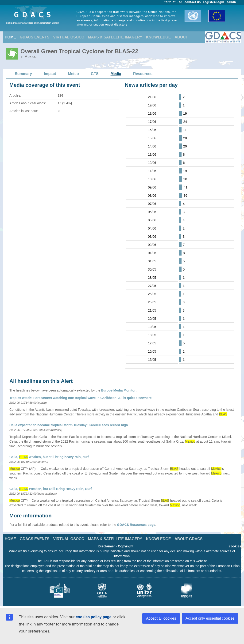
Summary (23, 74)
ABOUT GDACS (188, 539)
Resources (143, 74)
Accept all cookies (161, 618)
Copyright (126, 546)
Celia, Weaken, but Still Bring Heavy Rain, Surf (51, 489)
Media (116, 74)
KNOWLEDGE (159, 37)
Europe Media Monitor (118, 390)
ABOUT (181, 37)
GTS (95, 74)
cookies (235, 546)
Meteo (74, 74)
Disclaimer (107, 546)
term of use (173, 2)
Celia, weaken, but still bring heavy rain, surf (49, 457)
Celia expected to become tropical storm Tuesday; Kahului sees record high (69, 425)
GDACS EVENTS (35, 37)
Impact (50, 74)
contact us (193, 2)
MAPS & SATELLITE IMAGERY (115, 37)
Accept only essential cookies (210, 618)
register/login (214, 2)
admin (231, 2)
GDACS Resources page (136, 525)
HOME (10, 37)
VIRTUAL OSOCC (69, 37)
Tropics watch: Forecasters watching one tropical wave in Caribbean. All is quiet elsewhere (81, 398)
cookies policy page (93, 617)
